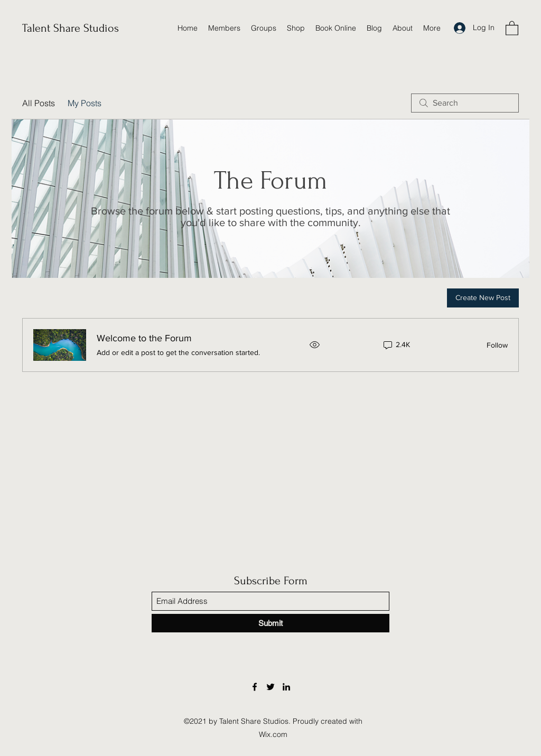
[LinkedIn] (286, 687)
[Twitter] (270, 687)
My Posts (85, 103)
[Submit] (270, 623)
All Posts (39, 103)
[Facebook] (255, 687)
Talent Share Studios (71, 28)
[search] (465, 103)
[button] (512, 28)
